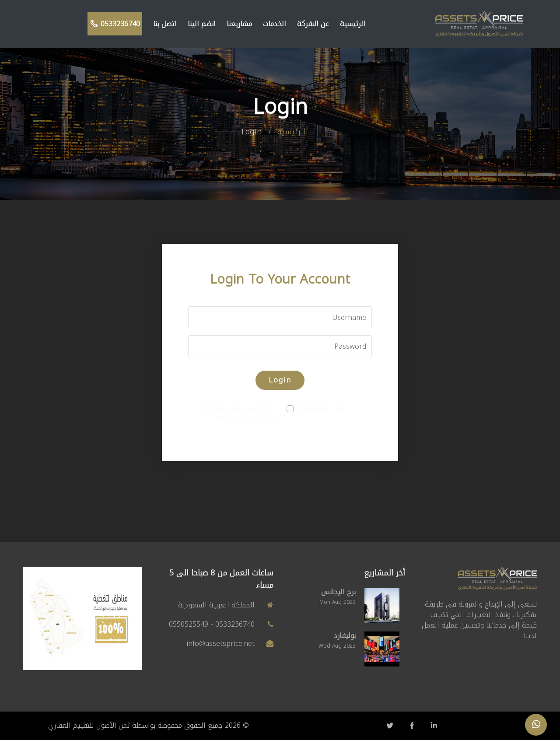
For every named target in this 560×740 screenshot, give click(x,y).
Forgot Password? (244, 419)
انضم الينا (202, 24)
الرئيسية (353, 24)
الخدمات (275, 24)
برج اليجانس (338, 592)
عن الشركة (313, 24)
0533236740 (115, 24)
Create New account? (239, 409)
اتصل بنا (165, 24)
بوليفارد (345, 636)
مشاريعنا (239, 24)
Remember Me (321, 409)
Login (280, 380)
